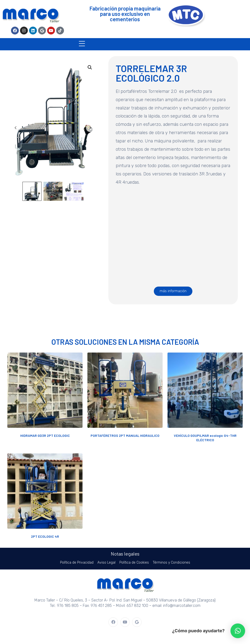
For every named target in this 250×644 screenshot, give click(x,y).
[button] (90, 67)
